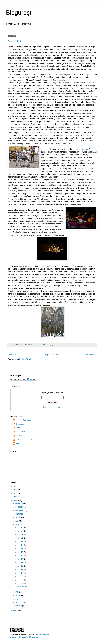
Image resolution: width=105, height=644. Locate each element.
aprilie (18, 595)
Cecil (18, 428)
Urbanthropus (82, 149)
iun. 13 (20, 563)
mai (17, 592)
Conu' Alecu (21, 432)
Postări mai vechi (90, 355)
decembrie (20, 503)
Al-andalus (46, 266)
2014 (16, 490)
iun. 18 (20, 545)
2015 (16, 486)
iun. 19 (20, 541)
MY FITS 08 (17, 41)
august (18, 518)
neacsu (19, 443)
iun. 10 (20, 573)
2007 (16, 610)
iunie (18, 524)
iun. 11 (20, 569)
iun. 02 (20, 584)
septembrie (20, 514)
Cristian (19, 436)
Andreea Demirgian (23, 420)
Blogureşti (19, 13)
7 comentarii (43, 345)
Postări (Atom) (25, 359)
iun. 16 (20, 552)
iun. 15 (20, 556)
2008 (16, 500)
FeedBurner (58, 407)
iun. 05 (20, 580)
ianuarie (19, 606)
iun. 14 (20, 559)
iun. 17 (20, 549)
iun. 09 (20, 577)
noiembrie (20, 507)
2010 (16, 493)
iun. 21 (20, 538)
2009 (16, 497)
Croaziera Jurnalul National (27, 440)
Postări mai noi (14, 355)
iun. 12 (20, 566)
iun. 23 (20, 535)
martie (18, 599)
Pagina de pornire (52, 355)
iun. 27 (20, 531)
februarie (19, 602)
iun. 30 (20, 528)
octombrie (20, 511)
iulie (17, 521)
